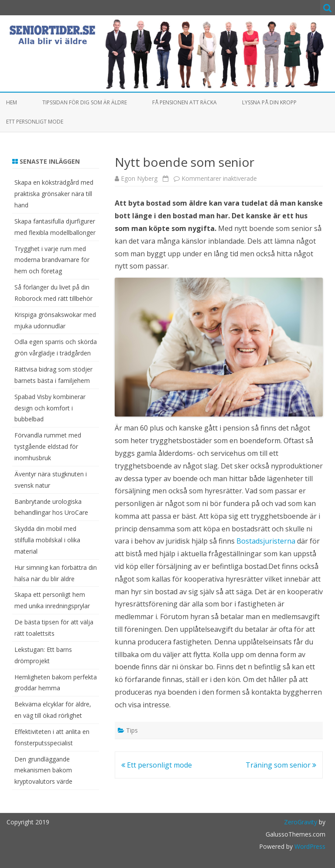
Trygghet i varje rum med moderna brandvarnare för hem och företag (52, 260)
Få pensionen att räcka (185, 102)
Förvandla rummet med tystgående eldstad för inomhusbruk (48, 446)
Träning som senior (281, 765)
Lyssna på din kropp (269, 102)
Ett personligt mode (35, 122)
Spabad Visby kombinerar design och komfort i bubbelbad (50, 408)
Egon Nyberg (139, 178)
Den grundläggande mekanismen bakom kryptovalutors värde (43, 770)
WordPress (309, 846)
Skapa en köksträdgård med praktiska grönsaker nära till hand (54, 194)
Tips (132, 730)
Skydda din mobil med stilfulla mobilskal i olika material (47, 540)
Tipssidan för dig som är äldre (85, 102)
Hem (12, 102)
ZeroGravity (301, 822)
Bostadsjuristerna (266, 541)
